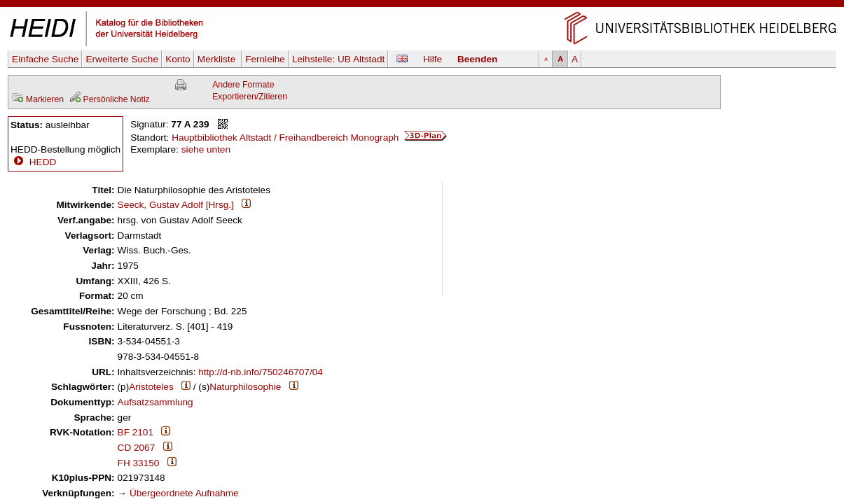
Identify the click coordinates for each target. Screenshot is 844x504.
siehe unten (206, 149)
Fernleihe (265, 59)
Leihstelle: (338, 59)
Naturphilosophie (245, 387)
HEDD (33, 162)
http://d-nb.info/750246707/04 (261, 372)
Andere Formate (243, 85)
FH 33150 (139, 463)
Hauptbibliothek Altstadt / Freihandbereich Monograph (309, 138)
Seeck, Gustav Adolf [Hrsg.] (176, 205)
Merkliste (218, 59)
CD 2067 (137, 448)
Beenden (477, 59)
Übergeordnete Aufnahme (184, 493)
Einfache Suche (45, 59)
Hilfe (433, 59)
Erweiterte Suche (122, 59)
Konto (178, 59)
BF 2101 (136, 432)
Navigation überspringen (422, 6)
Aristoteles (151, 387)
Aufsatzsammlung (155, 402)
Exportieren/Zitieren (250, 97)
